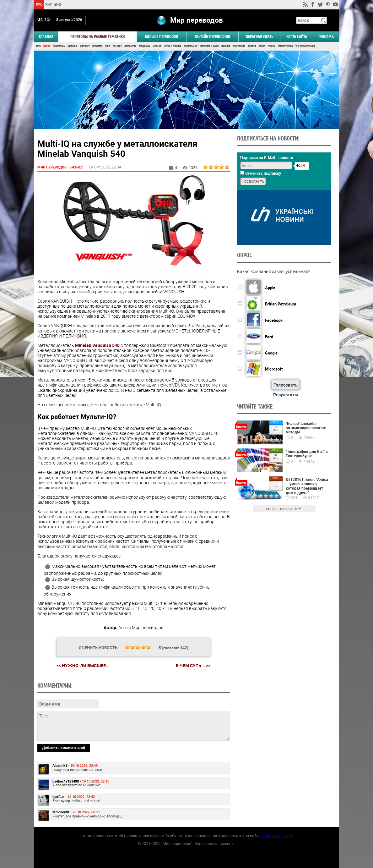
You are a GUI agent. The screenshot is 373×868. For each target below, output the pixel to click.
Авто (38, 46)
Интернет (85, 46)
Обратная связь (259, 37)
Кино (108, 46)
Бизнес (47, 46)
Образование (191, 46)
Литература (130, 46)
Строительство (285, 46)
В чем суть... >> (193, 666)
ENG (58, 4)
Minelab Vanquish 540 (97, 345)
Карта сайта (297, 37)
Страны (271, 46)
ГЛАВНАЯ (46, 37)
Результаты (286, 395)
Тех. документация (305, 46)
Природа (226, 46)
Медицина (144, 46)
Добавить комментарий (64, 747)
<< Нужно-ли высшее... (83, 665)
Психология (239, 46)
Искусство (97, 46)
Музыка (157, 46)
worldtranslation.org (277, 836)
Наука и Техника (173, 46)
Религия (252, 46)
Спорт (262, 46)
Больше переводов (162, 37)
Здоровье (72, 46)
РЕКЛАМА (326, 37)
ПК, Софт (117, 46)
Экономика (59, 46)
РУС (39, 4)
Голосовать (286, 385)
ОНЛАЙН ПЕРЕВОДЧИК (212, 37)
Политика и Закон (209, 46)
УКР (48, 4)
